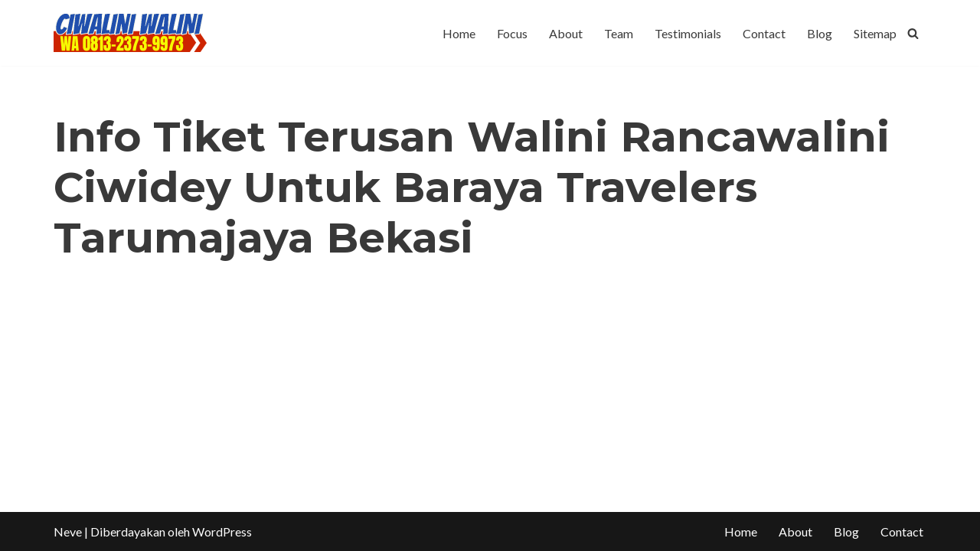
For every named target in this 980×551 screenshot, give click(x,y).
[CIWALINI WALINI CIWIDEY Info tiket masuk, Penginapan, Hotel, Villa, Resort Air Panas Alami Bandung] (130, 33)
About (566, 33)
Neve (68, 531)
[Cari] (913, 33)
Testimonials (688, 33)
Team (619, 33)
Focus (512, 33)
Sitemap (875, 33)
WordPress (222, 531)
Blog (820, 33)
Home (459, 33)
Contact (764, 33)
